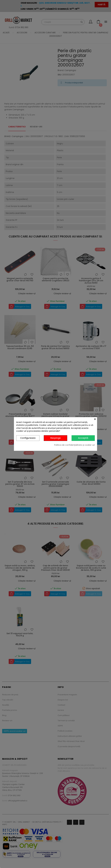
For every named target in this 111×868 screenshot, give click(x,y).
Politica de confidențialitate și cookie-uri (75, 445)
